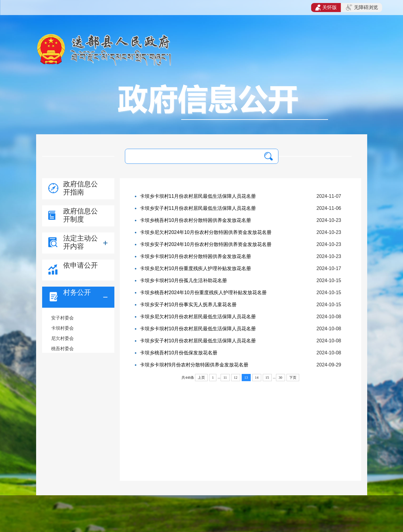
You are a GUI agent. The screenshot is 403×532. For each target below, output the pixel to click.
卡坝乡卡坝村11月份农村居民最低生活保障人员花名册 (198, 196)
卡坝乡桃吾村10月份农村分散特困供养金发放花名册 (196, 220)
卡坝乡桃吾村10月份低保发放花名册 (179, 353)
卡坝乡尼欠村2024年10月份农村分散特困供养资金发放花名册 (206, 232)
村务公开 (77, 292)
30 (281, 378)
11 (225, 378)
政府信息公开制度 (81, 215)
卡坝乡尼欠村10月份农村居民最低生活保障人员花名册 (198, 317)
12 (236, 378)
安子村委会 (62, 318)
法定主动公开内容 (81, 242)
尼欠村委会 (62, 338)
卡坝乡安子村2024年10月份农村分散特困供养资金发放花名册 (206, 244)
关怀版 (326, 8)
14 (257, 378)
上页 (201, 378)
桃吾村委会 (62, 348)
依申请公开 (81, 265)
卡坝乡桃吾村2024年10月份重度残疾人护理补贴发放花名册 (203, 292)
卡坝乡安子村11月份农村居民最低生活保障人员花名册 (198, 208)
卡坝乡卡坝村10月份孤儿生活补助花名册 (184, 280)
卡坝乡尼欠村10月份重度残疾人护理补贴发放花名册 (196, 268)
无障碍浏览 (362, 8)
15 (267, 378)
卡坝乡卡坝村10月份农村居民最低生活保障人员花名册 (198, 329)
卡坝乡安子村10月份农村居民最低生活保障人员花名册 (198, 341)
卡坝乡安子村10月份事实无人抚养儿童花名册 (188, 305)
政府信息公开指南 (81, 188)
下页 (293, 378)
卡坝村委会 (62, 328)
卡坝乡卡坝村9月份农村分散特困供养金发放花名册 (194, 365)
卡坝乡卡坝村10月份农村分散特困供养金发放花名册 (196, 256)
